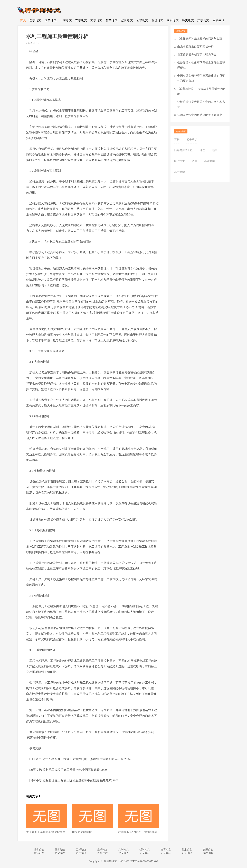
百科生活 (218, 20)
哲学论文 (112, 20)
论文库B (145, 853)
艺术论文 (142, 20)
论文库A (123, 853)
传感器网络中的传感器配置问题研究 (200, 115)
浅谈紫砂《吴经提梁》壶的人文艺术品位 (201, 104)
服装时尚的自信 (82, 832)
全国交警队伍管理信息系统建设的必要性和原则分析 (201, 78)
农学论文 (81, 20)
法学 (194, 161)
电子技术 (179, 161)
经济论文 (173, 20)
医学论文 (51, 20)
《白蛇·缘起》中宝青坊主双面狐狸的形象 (201, 91)
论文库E (208, 853)
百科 (177, 139)
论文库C (166, 853)
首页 (23, 20)
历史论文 (188, 20)
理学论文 (35, 20)
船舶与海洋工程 (183, 150)
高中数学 (179, 172)
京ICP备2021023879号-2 (144, 861)
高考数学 (210, 161)
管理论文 (157, 20)
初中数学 (192, 139)
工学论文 (66, 20)
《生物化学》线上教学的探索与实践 (200, 39)
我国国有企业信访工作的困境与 (138, 832)
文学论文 (96, 20)
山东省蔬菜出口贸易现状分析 (196, 47)
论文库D (187, 853)
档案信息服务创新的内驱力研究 (197, 55)
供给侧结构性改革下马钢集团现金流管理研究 (201, 65)
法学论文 (203, 20)
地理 (202, 150)
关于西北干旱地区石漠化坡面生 (46, 832)
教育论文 (127, 20)
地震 (215, 150)
